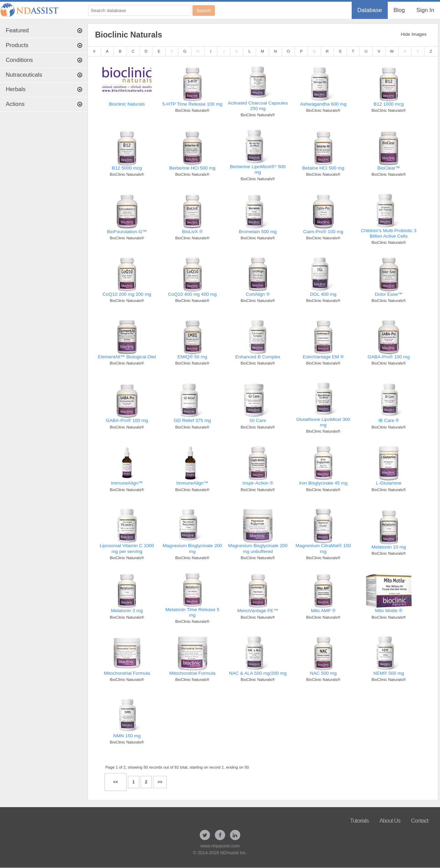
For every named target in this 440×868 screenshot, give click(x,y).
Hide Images (414, 34)
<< (115, 782)
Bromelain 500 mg (258, 232)
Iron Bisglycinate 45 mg (323, 483)
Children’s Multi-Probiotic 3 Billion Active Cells (389, 233)
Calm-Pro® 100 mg (323, 232)
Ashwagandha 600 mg (323, 104)
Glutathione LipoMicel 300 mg (323, 422)
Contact (420, 821)
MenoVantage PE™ (258, 611)
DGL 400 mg (323, 294)
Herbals (44, 89)
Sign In (425, 10)
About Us (390, 821)
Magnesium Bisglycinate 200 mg (192, 548)
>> (160, 782)
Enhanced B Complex (258, 357)
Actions (44, 104)
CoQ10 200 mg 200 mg (127, 294)
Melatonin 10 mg (389, 547)
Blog (399, 10)
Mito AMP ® (323, 611)
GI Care (258, 420)
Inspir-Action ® (258, 483)
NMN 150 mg (127, 736)
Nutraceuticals (44, 75)
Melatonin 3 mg (127, 611)
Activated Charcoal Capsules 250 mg (258, 106)
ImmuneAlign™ (127, 483)
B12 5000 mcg (127, 168)
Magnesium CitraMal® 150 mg (323, 548)
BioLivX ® (192, 232)
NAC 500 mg (323, 673)
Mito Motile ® (389, 611)
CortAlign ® (258, 294)
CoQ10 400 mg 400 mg (192, 294)
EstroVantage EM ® (323, 357)
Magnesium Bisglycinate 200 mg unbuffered (258, 548)
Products (44, 45)
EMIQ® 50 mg (192, 357)
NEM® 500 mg (389, 673)
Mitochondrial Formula (127, 673)
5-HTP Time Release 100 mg (192, 104)
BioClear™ (389, 168)
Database (370, 10)
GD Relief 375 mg (192, 420)
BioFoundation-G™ (127, 232)
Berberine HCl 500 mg (192, 168)
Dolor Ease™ (389, 294)
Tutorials (359, 821)
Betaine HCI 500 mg (323, 168)
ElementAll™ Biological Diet (127, 357)
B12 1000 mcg (389, 104)
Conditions (44, 60)
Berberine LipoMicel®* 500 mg (258, 169)
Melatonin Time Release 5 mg (192, 612)
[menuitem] (370, 10)
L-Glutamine (389, 483)
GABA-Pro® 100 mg (389, 357)
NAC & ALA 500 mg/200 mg (258, 673)
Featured (44, 30)
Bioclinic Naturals (127, 104)
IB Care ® (389, 420)
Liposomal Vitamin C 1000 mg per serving (127, 548)
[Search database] (140, 10)
